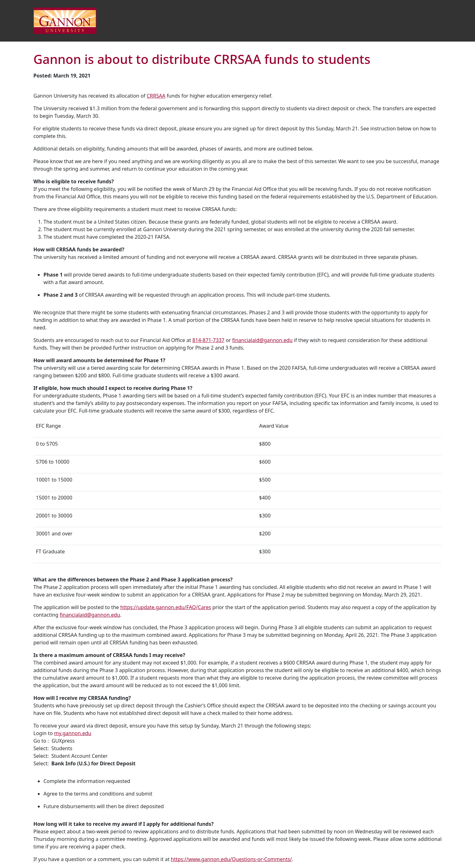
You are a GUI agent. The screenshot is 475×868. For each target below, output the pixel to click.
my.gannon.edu (73, 733)
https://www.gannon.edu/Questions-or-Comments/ (231, 859)
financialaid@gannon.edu (262, 340)
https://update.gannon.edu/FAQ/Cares (166, 607)
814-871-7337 (209, 340)
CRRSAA (156, 96)
